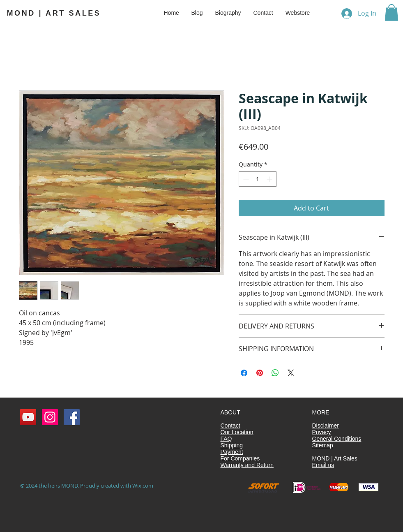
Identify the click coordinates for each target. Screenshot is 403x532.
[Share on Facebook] (244, 373)
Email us (323, 465)
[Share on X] (291, 373)
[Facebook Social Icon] (72, 417)
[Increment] (270, 179)
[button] (391, 13)
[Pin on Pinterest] (260, 373)
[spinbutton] (258, 179)
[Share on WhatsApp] (275, 373)
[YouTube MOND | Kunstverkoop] (28, 417)
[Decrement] (245, 179)
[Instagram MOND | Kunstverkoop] (50, 417)
